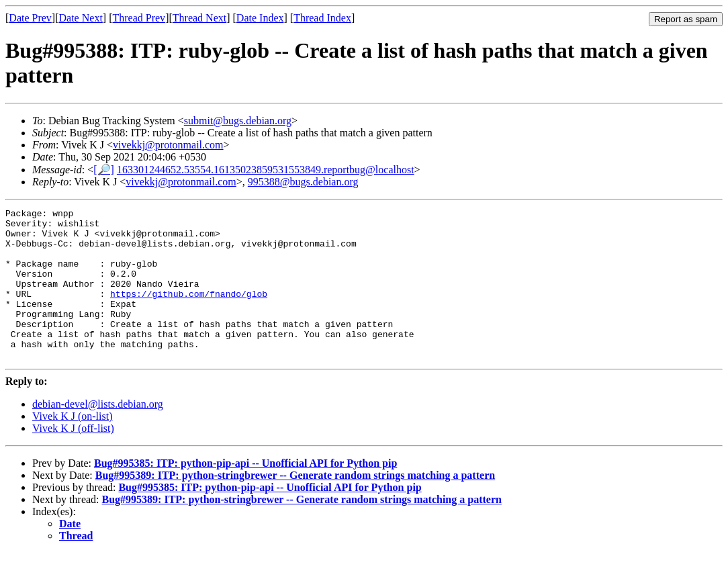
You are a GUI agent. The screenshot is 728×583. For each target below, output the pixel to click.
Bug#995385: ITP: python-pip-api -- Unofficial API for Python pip (245, 493)
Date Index (260, 18)
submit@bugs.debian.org (238, 121)
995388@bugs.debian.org (303, 182)
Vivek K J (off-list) (73, 458)
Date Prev (30, 18)
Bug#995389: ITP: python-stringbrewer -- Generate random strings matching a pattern (295, 505)
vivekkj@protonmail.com (168, 145)
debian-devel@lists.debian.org (98, 434)
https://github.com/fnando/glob (189, 312)
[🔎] (104, 170)
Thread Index (322, 18)
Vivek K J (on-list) (72, 446)
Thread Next (199, 18)
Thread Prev (139, 18)
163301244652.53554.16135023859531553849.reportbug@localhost (266, 170)
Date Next (81, 18)
